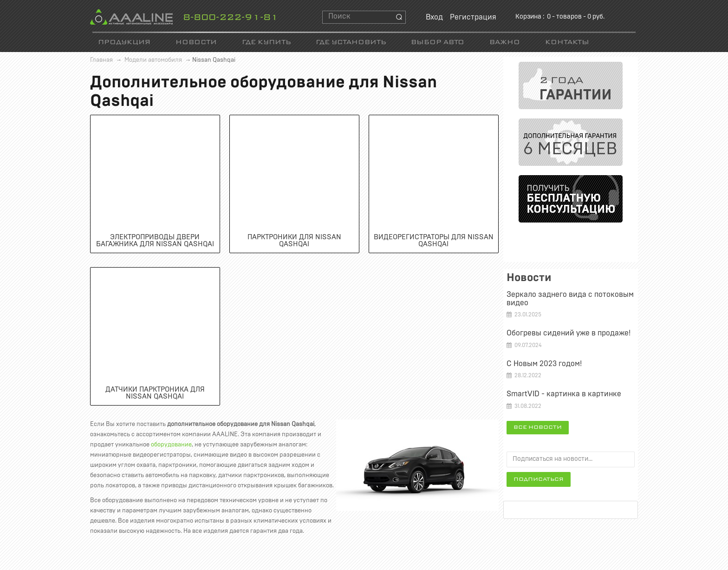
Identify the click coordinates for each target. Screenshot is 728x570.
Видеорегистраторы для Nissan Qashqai (434, 241)
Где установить (351, 43)
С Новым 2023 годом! (544, 364)
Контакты (567, 43)
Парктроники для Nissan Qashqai (294, 241)
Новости (196, 43)
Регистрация (473, 17)
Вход (434, 17)
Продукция (124, 43)
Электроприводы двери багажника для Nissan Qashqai (155, 241)
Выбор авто (438, 43)
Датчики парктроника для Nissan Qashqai (155, 393)
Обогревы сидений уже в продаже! (569, 333)
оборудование (171, 445)
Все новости (538, 427)
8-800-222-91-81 (231, 18)
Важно (505, 43)
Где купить (266, 43)
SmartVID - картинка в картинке (564, 394)
